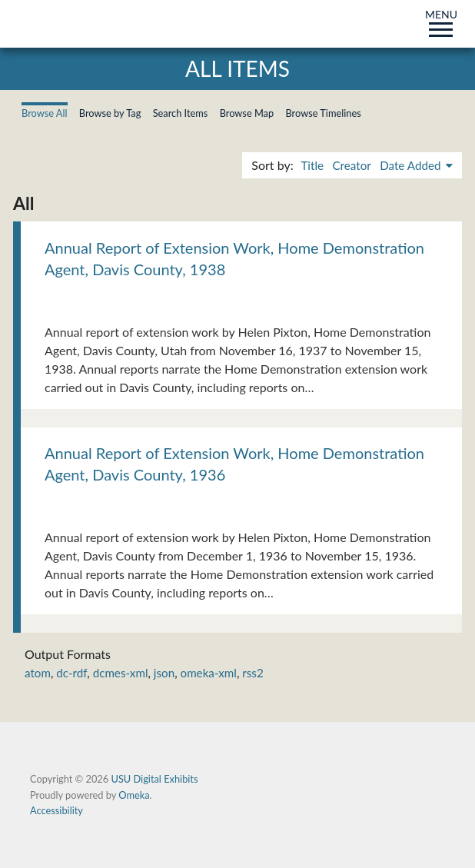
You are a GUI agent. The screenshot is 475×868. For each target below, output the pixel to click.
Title (312, 165)
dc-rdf (71, 673)
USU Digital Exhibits (154, 779)
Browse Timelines (323, 113)
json (164, 673)
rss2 (252, 673)
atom (38, 673)
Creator (351, 165)
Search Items (181, 113)
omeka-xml (209, 673)
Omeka (134, 795)
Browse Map (247, 113)
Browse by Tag (110, 113)
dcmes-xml (121, 673)
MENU (441, 20)
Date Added (412, 165)
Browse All (45, 113)
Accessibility (56, 810)
